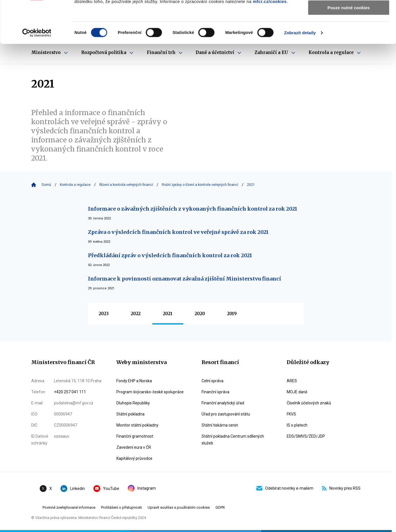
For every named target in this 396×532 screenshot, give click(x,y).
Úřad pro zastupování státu (226, 414)
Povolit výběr (349, 31)
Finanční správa (215, 392)
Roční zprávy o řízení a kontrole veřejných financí (200, 185)
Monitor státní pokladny (137, 425)
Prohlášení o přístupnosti (121, 507)
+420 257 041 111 (70, 392)
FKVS (291, 414)
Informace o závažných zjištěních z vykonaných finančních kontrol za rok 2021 (193, 209)
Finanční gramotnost (135, 436)
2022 (136, 314)
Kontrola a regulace (75, 185)
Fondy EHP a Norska (134, 381)
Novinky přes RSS (341, 488)
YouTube (106, 489)
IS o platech (297, 425)
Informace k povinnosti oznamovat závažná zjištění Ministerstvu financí (185, 279)
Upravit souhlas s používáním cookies (179, 507)
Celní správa (212, 381)
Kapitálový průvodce (134, 458)
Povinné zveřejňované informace (69, 507)
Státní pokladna (130, 414)
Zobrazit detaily (300, 72)
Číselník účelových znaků (309, 403)
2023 (104, 314)
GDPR (220, 507)
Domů (46, 185)
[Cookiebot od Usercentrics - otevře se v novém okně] (37, 72)
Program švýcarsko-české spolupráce (150, 392)
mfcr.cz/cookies (270, 41)
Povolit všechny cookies (349, 14)
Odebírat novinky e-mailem (285, 488)
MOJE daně (297, 392)
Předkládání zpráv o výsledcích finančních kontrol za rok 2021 (170, 255)
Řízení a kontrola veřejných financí (126, 185)
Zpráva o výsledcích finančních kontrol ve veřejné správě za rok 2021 (178, 232)
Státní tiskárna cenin (220, 425)
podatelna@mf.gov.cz (74, 403)
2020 (200, 314)
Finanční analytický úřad (223, 403)
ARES (292, 381)
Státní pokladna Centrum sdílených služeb (233, 440)
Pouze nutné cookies (348, 47)
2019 (232, 314)
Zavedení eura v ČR (134, 447)
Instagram (142, 488)
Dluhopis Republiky (133, 403)
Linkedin (73, 489)
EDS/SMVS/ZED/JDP (306, 436)
